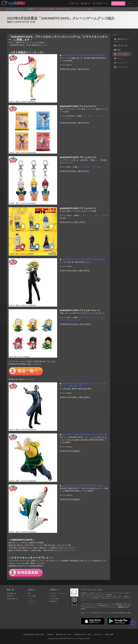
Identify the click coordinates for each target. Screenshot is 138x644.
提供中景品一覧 (11, 594)
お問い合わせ (98, 634)
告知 (117, 50)
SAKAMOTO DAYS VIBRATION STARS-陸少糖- (83, 55)
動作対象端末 (53, 601)
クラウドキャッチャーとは (57, 594)
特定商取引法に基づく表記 (83, 634)
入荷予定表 (10, 596)
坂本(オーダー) (90, 215)
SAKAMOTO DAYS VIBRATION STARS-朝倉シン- (84, 486)
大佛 (67, 218)
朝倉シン (94, 116)
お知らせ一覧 (121, 46)
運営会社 (109, 634)
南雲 (68, 119)
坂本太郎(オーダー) (94, 317)
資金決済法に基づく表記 (64, 634)
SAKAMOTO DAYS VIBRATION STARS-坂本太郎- (84, 435)
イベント (119, 58)
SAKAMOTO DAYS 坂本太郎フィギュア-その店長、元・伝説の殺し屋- (83, 385)
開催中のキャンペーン (122, 40)
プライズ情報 (121, 54)
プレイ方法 (52, 596)
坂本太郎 (86, 116)
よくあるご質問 (54, 599)
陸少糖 (97, 167)
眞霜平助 (76, 320)
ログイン (131, 3)
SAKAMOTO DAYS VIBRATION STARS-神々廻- (83, 259)
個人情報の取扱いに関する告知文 (34, 634)
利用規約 (50, 634)
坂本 (82, 215)
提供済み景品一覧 (12, 599)
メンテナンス (121, 67)
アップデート (121, 63)
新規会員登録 (118, 3)
